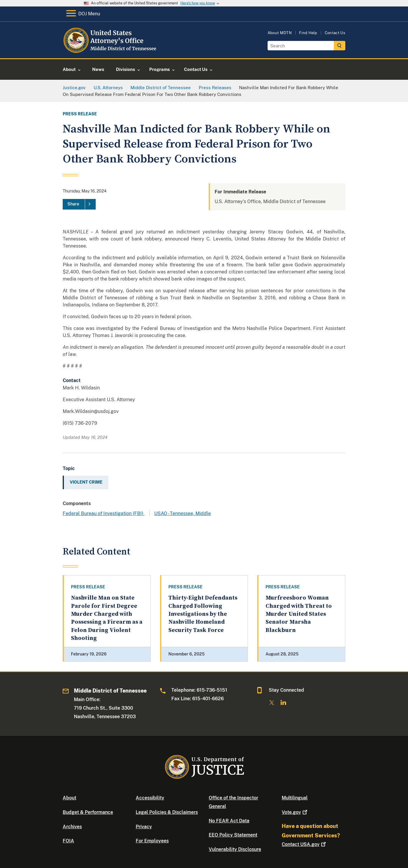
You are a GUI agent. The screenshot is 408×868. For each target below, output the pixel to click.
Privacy (144, 827)
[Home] (111, 51)
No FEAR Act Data (229, 821)
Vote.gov (295, 812)
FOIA (68, 841)
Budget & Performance (88, 812)
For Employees (152, 841)
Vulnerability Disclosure (235, 849)
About (69, 798)
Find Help (308, 33)
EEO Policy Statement (233, 835)
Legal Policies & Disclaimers (167, 812)
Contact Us (335, 33)
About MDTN (280, 33)
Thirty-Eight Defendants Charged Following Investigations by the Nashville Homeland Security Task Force (203, 614)
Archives (72, 827)
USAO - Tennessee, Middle (183, 513)
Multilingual (295, 798)
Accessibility (150, 798)
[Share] (79, 204)
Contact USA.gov (304, 844)
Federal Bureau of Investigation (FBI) (104, 513)
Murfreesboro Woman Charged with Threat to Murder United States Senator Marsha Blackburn (299, 614)
